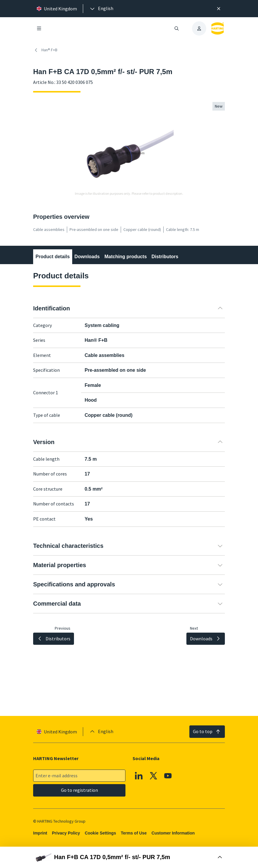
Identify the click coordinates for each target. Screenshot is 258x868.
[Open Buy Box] (129, 857)
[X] (154, 776)
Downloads (87, 257)
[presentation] (101, 9)
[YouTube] (168, 776)
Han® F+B (45, 50)
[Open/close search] (177, 28)
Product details (53, 257)
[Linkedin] (139, 776)
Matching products (126, 257)
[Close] (219, 9)
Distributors (165, 257)
